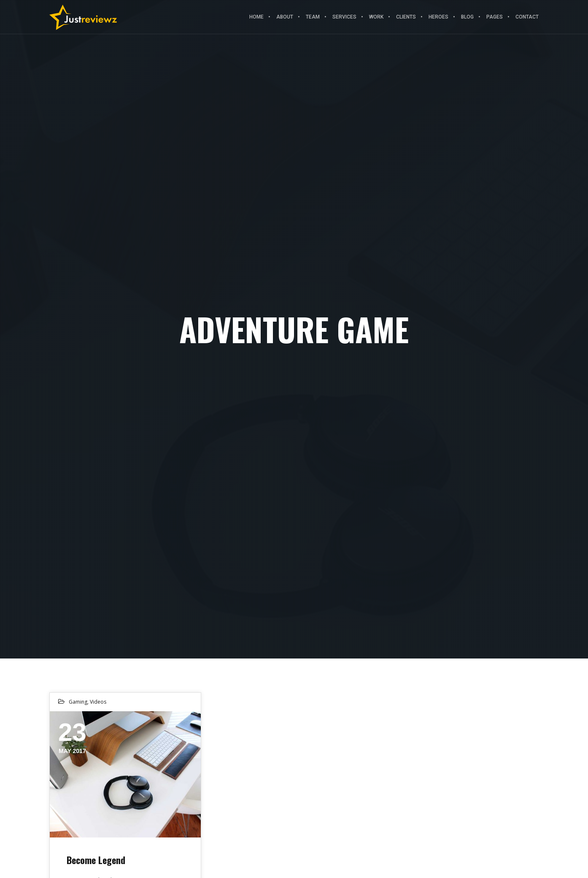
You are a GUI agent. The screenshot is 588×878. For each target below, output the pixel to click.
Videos (98, 702)
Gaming (78, 702)
